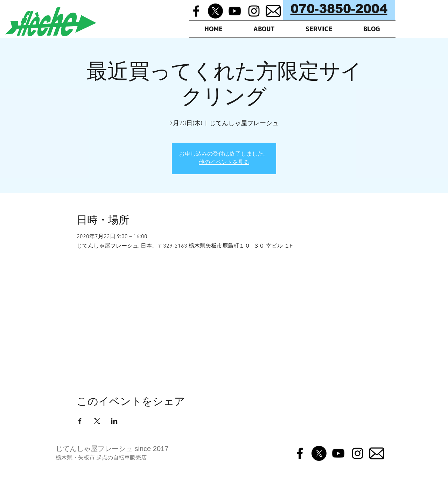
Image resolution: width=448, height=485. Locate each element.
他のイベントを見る (224, 163)
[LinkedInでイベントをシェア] (114, 421)
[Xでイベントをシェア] (97, 421)
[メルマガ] (273, 11)
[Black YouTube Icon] (235, 11)
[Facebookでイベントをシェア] (80, 421)
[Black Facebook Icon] (196, 11)
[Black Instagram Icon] (254, 11)
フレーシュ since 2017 (133, 449)
